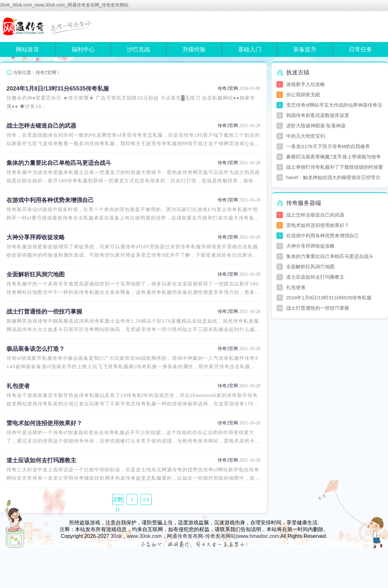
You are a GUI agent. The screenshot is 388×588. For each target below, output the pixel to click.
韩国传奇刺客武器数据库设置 (318, 115)
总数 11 (118, 501)
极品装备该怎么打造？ (36, 349)
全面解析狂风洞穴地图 (36, 274)
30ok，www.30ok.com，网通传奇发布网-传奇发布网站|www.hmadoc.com (195, 536)
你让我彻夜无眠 (303, 95)
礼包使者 (18, 386)
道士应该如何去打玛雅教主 (41, 460)
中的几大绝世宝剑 (306, 136)
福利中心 (83, 49)
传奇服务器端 (304, 203)
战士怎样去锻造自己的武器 (41, 126)
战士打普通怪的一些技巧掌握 (44, 312)
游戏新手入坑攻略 (306, 84)
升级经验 (194, 49)
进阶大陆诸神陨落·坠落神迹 (316, 126)
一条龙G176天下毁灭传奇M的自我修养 (328, 146)
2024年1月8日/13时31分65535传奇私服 (58, 89)
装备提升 (305, 49)
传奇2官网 (46, 72)
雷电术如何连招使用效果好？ (44, 423)
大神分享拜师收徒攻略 (36, 237)
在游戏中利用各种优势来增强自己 (50, 200)
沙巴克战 (138, 49)
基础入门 (250, 49)
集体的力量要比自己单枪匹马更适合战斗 (59, 163)
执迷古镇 (298, 72)
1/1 (146, 499)
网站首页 (27, 49)
